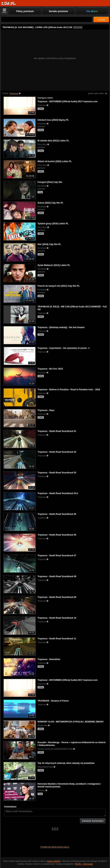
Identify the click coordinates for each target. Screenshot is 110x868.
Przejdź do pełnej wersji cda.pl (55, 847)
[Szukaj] (47, 19)
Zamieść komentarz (93, 821)
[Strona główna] (9, 3)
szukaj (101, 19)
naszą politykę (53, 861)
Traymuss (14, 93)
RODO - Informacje (84, 864)
